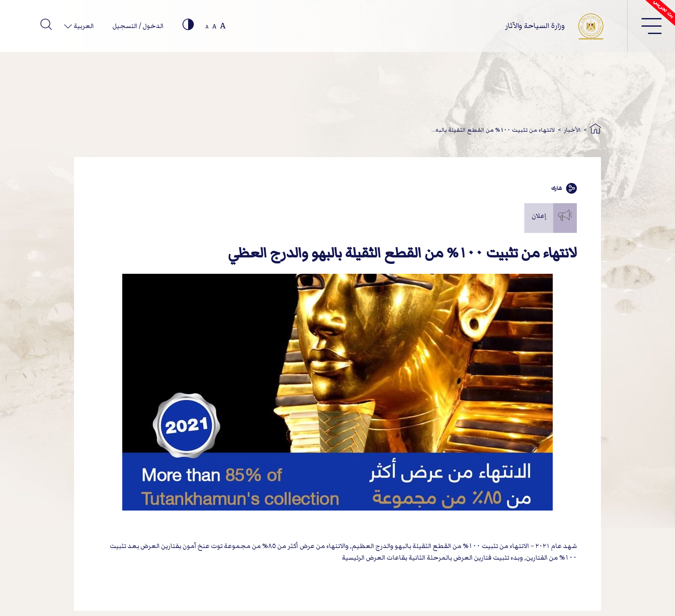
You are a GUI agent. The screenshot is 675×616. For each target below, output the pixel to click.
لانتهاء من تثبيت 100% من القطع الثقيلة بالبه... (493, 130)
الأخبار (572, 130)
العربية (83, 26)
